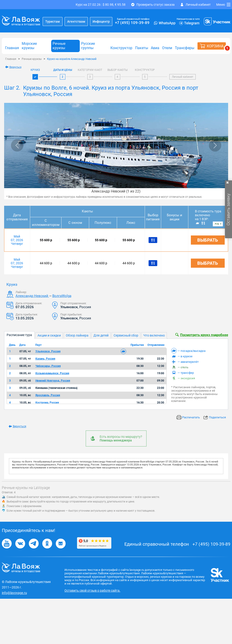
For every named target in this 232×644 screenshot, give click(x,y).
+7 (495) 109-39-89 (132, 23)
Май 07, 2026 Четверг (17, 240)
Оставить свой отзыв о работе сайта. (92, 591)
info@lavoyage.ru (14, 593)
